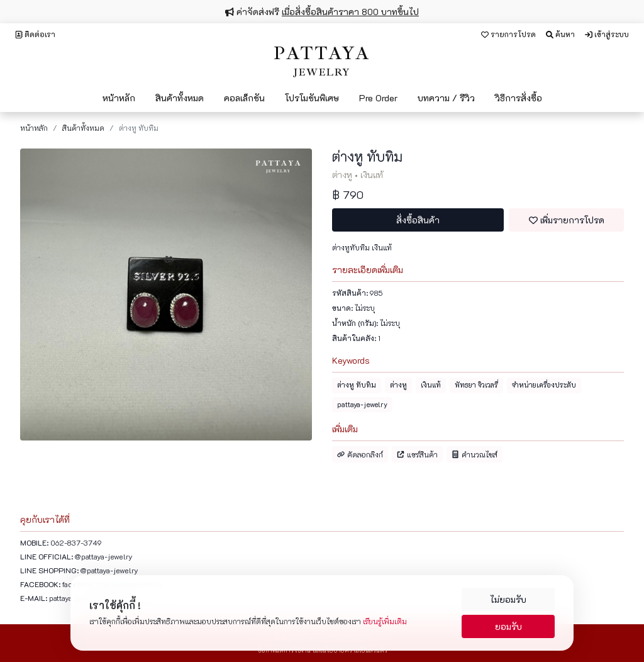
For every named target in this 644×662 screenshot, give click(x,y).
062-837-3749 (76, 542)
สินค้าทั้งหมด (180, 98)
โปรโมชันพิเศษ (312, 98)
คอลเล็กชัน (244, 98)
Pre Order (378, 98)
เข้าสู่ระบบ (607, 34)
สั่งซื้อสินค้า (418, 220)
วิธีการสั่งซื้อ (519, 98)
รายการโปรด (508, 34)
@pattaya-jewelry (104, 556)
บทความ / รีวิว (446, 98)
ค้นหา (560, 34)
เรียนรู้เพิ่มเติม (385, 621)
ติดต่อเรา (35, 34)
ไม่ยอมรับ (508, 599)
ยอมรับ (508, 626)
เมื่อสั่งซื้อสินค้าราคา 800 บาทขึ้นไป (350, 12)
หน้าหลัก (119, 98)
